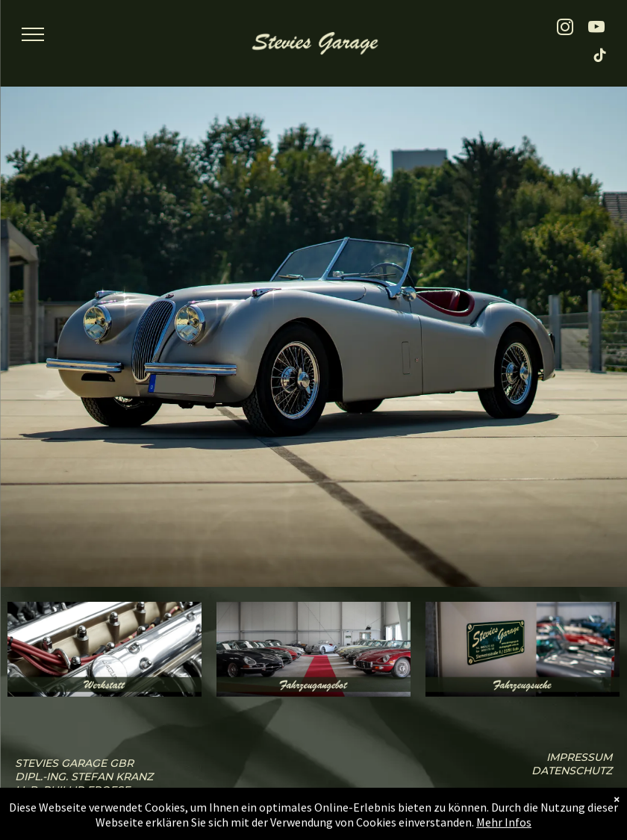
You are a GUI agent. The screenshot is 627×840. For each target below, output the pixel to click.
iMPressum (579, 757)
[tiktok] (601, 57)
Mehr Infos (504, 831)
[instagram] (565, 29)
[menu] (33, 34)
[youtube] (597, 29)
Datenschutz (572, 771)
